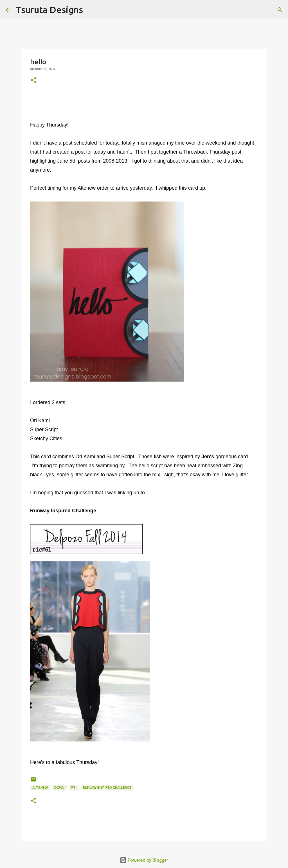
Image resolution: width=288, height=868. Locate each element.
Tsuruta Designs (49, 10)
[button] (33, 80)
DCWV (59, 788)
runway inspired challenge (107, 788)
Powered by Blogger (144, 860)
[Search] (91, 10)
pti (74, 788)
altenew (40, 788)
